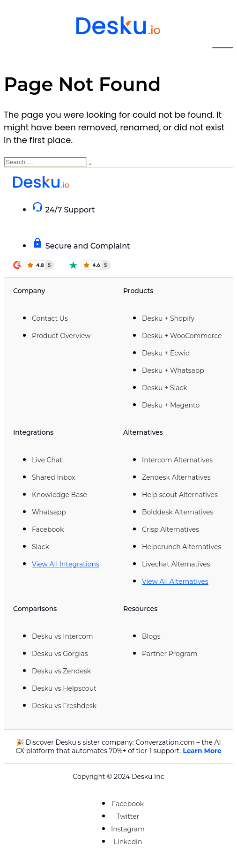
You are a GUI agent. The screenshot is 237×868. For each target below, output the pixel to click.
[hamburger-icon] (223, 48)
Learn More (202, 751)
